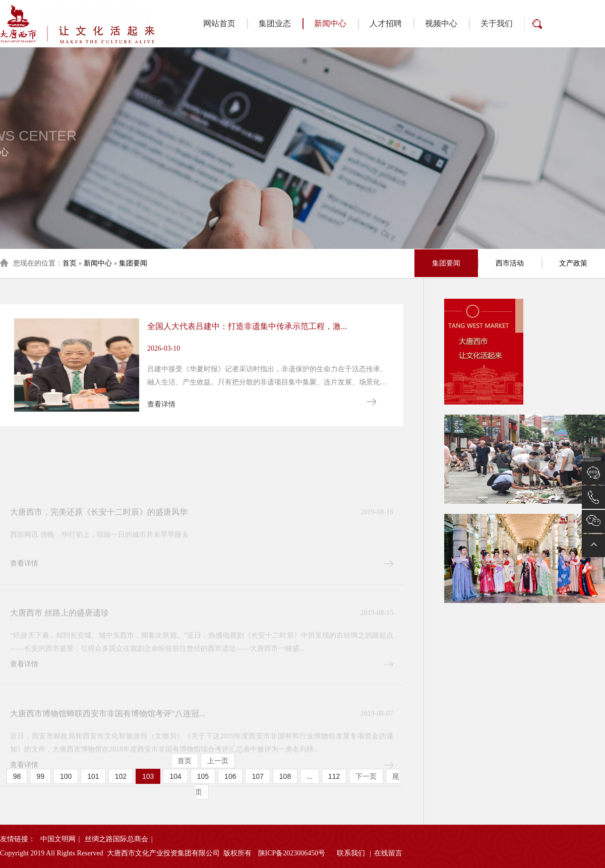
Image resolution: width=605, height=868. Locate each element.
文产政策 (573, 263)
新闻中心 (324, 24)
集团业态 (275, 23)
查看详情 (161, 440)
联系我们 (351, 853)
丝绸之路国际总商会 (116, 839)
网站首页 (219, 23)
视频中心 (441, 23)
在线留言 (388, 853)
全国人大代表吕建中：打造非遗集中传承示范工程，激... (247, 362)
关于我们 (497, 23)
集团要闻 (133, 263)
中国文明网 (58, 839)
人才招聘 (386, 23)
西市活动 (510, 263)
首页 (70, 263)
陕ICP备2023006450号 (292, 853)
